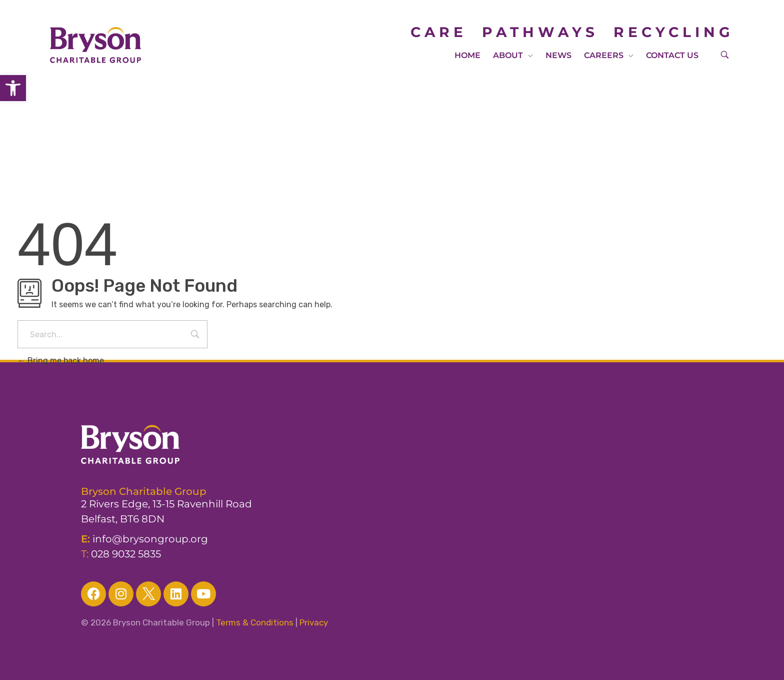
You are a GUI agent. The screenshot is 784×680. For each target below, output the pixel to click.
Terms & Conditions (255, 622)
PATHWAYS (540, 32)
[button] (13, 88)
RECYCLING (674, 32)
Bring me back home (61, 361)
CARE (446, 32)
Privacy (314, 622)
